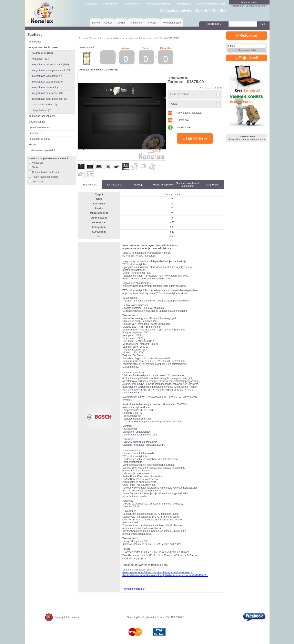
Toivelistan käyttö (171, 23)
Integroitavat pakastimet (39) (47, 82)
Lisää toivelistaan (180, 94)
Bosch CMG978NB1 (170, 38)
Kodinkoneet (35, 42)
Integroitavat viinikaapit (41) (47, 87)
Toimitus (121, 23)
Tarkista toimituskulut (134, 589)
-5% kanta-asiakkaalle (158, 4)
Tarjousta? (152, 23)
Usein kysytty (132, 4)
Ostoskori (247, 36)
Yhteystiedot (110, 4)
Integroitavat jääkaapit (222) (47, 76)
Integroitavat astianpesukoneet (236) (52, 70)
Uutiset (108, 23)
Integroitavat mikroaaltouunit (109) (50, 65)
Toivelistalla (214, 24)
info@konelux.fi (150, 617)
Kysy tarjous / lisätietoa (184, 113)
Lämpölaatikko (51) (42, 110)
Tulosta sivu (178, 120)
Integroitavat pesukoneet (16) (48, 93)
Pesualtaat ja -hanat (39, 139)
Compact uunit (150, 38)
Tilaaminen (136, 23)
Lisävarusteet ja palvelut (42, 150)
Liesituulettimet (37, 122)
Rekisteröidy (238, 6)
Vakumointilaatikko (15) (44, 105)
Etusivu (96, 23)
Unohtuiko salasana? (256, 6)
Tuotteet (93, 38)
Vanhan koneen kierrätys (211, 4)
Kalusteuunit (134, 38)
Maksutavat (184, 4)
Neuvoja (33, 145)
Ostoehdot (91, 4)
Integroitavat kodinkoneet (113, 38)
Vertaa (174, 104)
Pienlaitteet (35, 133)
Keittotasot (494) (41, 59)
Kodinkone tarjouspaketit (42, 116)
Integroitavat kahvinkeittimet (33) (49, 99)
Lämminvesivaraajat (39, 127)
